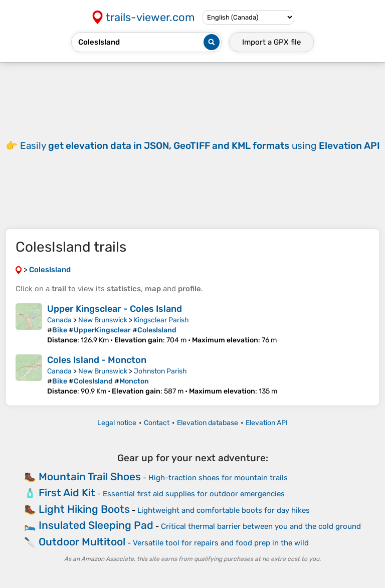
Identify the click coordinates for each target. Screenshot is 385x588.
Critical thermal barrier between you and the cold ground (261, 526)
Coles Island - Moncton (97, 360)
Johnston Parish (160, 371)
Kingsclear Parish (161, 320)
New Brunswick (103, 320)
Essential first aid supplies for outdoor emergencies (194, 494)
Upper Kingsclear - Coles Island (115, 309)
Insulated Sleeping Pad (96, 525)
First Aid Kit (67, 493)
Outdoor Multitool (82, 542)
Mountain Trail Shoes (90, 476)
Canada (59, 320)
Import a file (271, 42)
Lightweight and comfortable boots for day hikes (224, 510)
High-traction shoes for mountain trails (218, 478)
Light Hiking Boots (84, 509)
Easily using (200, 146)
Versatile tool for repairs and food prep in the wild (221, 543)
